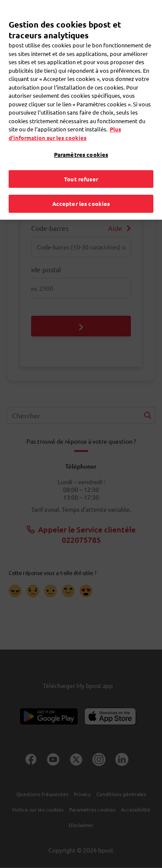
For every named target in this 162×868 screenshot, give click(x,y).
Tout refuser (81, 167)
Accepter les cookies (81, 192)
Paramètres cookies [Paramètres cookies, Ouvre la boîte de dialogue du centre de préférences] (81, 143)
